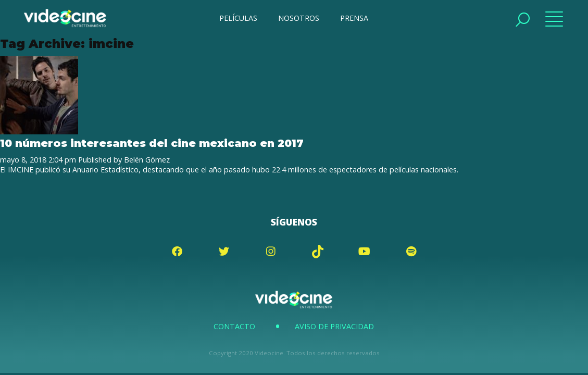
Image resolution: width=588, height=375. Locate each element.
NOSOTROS (299, 18)
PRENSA (354, 18)
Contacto (234, 326)
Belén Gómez (147, 160)
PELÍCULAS (238, 18)
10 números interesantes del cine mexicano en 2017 (152, 143)
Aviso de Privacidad (334, 326)
